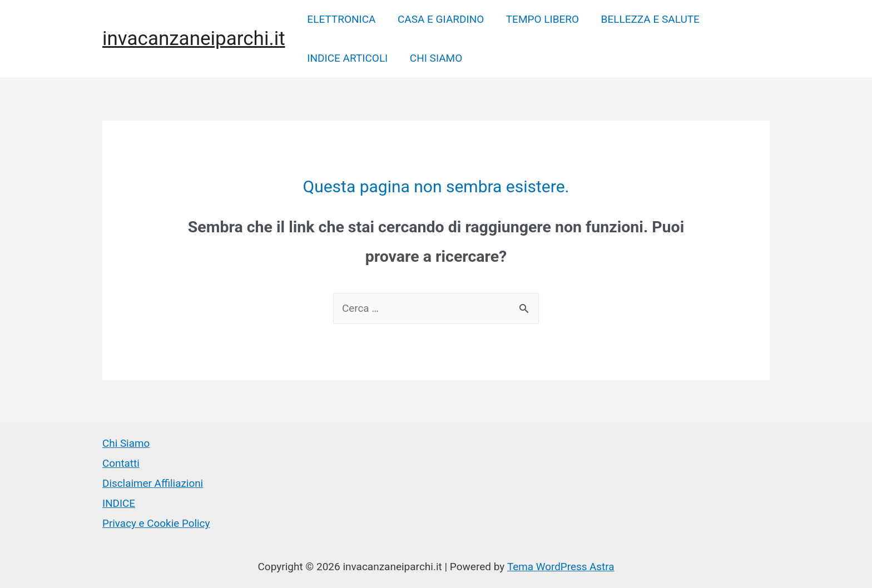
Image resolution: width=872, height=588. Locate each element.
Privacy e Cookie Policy (157, 522)
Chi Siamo (126, 444)
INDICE (119, 503)
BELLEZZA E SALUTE (647, 19)
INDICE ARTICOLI (347, 58)
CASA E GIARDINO (440, 19)
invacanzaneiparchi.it (194, 39)
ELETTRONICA (341, 19)
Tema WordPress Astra (561, 565)
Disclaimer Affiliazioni (153, 483)
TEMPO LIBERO (540, 19)
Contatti (121, 464)
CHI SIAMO (435, 58)
